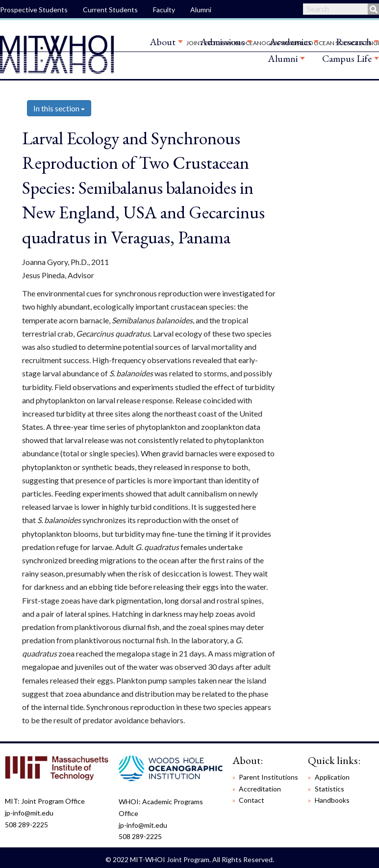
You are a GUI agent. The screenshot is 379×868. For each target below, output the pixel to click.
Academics (290, 42)
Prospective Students (34, 10)
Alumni (201, 10)
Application (332, 777)
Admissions (222, 42)
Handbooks (332, 800)
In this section (59, 108)
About (163, 42)
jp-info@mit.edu (29, 813)
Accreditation (260, 789)
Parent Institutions (268, 777)
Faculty (164, 10)
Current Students (110, 10)
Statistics (329, 789)
